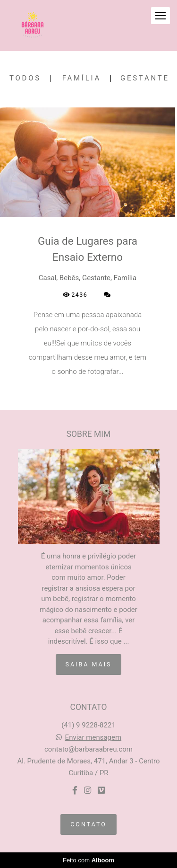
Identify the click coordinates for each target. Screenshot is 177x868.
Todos (25, 78)
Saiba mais (89, 664)
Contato (88, 824)
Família (82, 78)
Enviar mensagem (93, 738)
